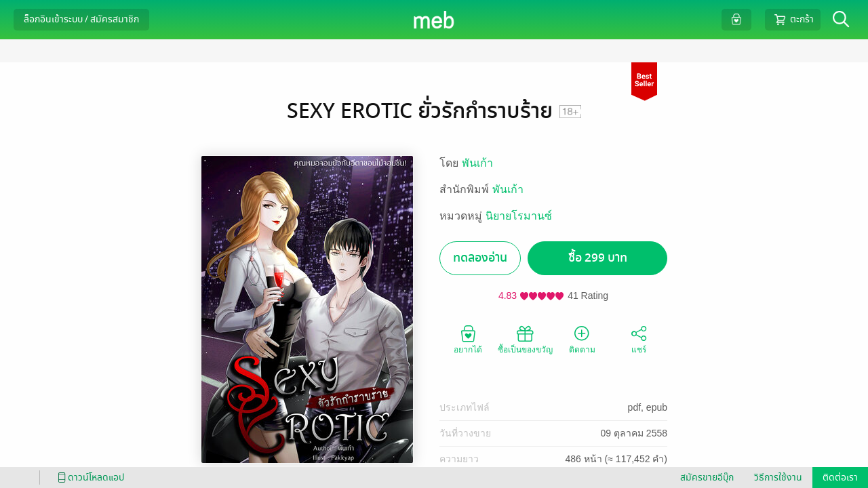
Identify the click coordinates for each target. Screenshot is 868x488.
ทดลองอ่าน (480, 258)
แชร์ (639, 339)
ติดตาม (582, 339)
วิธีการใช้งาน (778, 477)
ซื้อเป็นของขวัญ (525, 339)
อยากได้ (468, 339)
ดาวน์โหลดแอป (89, 477)
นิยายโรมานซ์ (519, 216)
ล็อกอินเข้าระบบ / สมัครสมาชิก (81, 19)
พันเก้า (477, 163)
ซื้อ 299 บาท (598, 258)
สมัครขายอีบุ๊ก (707, 477)
